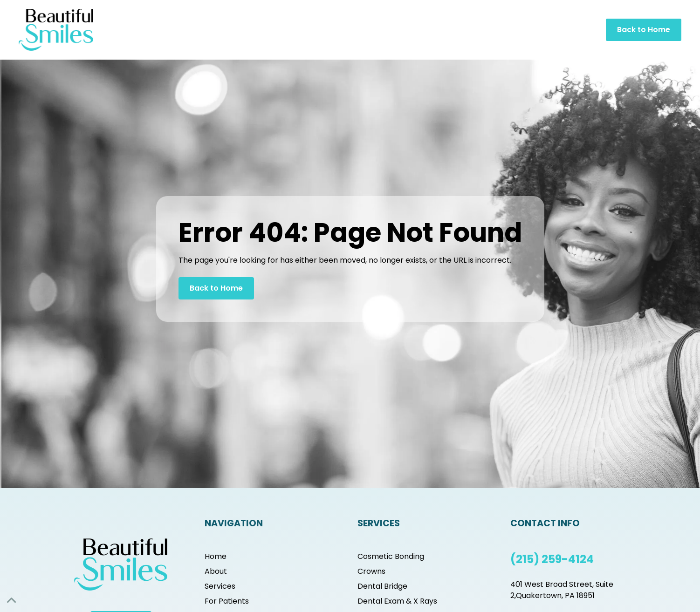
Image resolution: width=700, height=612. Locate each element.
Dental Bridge (382, 586)
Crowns (371, 571)
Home (216, 556)
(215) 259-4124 (552, 559)
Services (220, 586)
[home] (56, 30)
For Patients (227, 601)
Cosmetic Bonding (391, 556)
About (216, 571)
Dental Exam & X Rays (397, 601)
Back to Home (644, 30)
